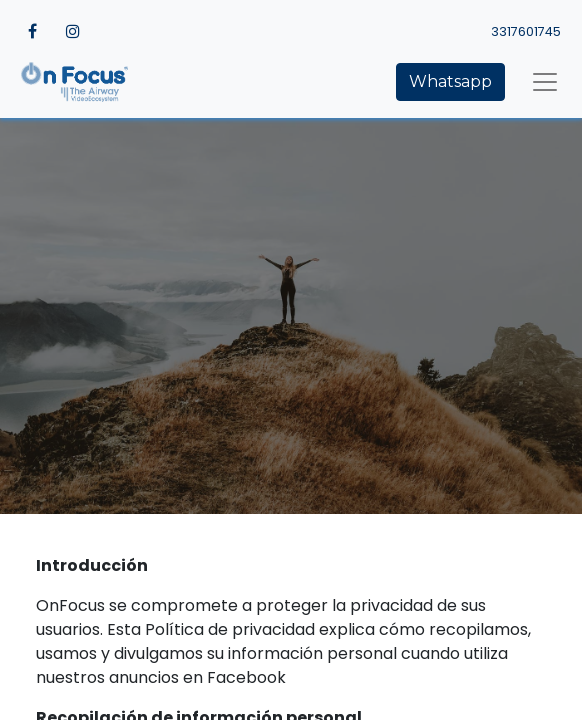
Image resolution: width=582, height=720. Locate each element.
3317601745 (526, 31)
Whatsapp (450, 81)
